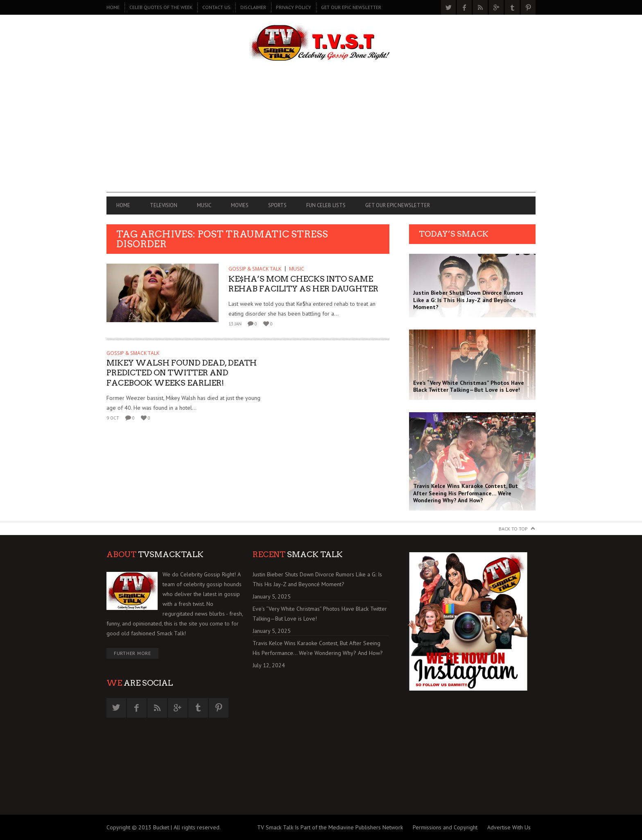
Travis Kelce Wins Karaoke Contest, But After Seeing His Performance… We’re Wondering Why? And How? (318, 648)
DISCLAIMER (253, 7)
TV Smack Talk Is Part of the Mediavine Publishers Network (330, 827)
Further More (132, 653)
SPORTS (277, 205)
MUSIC (204, 205)
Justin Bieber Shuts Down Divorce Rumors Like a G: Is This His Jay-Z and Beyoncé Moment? (317, 579)
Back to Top (513, 529)
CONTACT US (216, 7)
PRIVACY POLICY (294, 7)
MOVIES (240, 205)
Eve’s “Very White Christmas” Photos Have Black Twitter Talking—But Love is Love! (320, 614)
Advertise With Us (509, 827)
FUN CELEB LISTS (326, 205)
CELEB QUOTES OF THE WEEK (161, 7)
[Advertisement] (321, 135)
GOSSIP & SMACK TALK (255, 269)
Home (113, 7)
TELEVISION (164, 205)
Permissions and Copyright (445, 827)
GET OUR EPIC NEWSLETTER (351, 7)
